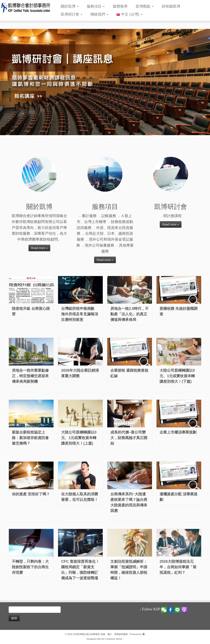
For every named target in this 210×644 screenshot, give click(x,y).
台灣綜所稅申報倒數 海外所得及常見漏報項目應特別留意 (80, 314)
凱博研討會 (71, 14)
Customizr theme (114, 639)
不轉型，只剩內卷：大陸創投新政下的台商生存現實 (30, 567)
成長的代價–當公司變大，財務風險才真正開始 (129, 438)
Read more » (39, 248)
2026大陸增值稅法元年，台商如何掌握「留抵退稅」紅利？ (178, 567)
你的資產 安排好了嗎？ (31, 494)
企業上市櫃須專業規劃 (178, 432)
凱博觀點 (145, 6)
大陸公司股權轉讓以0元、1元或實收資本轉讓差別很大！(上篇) (79, 438)
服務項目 (96, 6)
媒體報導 (120, 6)
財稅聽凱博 (171, 6)
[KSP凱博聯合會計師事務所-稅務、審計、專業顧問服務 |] (25, 7)
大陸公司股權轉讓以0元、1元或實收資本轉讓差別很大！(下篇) (177, 376)
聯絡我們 (99, 14)
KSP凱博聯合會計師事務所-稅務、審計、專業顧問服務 (100, 634)
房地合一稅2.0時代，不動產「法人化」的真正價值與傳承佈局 (130, 314)
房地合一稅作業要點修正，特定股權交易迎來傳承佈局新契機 (30, 376)
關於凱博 (70, 6)
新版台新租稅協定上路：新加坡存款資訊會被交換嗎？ (30, 438)
